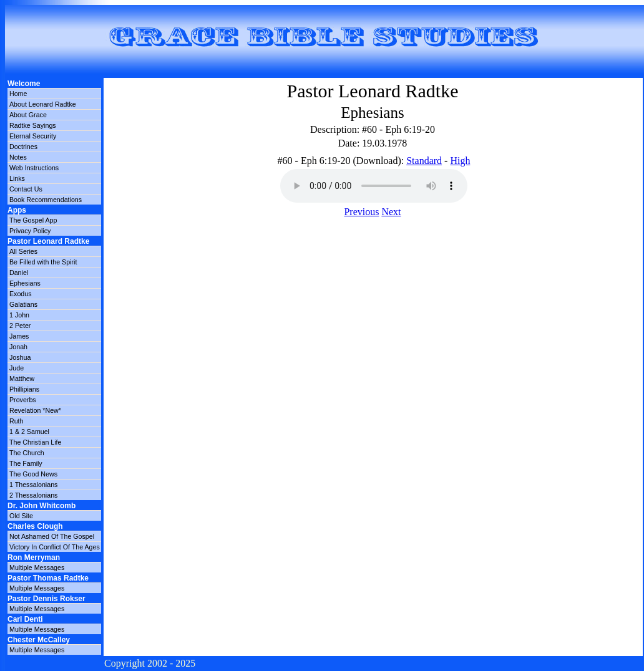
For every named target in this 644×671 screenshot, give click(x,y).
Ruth (17, 421)
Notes (18, 157)
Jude (17, 368)
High (460, 161)
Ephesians (25, 283)
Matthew (22, 379)
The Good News (33, 474)
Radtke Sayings (33, 125)
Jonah (18, 347)
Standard (424, 161)
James (19, 336)
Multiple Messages (37, 567)
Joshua (20, 357)
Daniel (19, 273)
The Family (26, 463)
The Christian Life (36, 442)
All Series (23, 251)
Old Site (21, 516)
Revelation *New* (35, 410)
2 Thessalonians (33, 495)
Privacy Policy (30, 231)
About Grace (28, 115)
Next (391, 212)
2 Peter (20, 326)
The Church (27, 453)
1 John (19, 315)
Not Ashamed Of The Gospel (52, 536)
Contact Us (26, 189)
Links (17, 178)
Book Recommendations (46, 200)
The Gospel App (33, 220)
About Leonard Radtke (43, 104)
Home (18, 94)
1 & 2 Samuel (29, 432)
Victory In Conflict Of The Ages (55, 547)
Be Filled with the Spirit (43, 262)
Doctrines (23, 147)
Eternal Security (33, 136)
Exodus (21, 294)
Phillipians (24, 389)
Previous (361, 212)
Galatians (23, 304)
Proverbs (23, 400)
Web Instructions (34, 168)
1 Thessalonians (33, 485)
